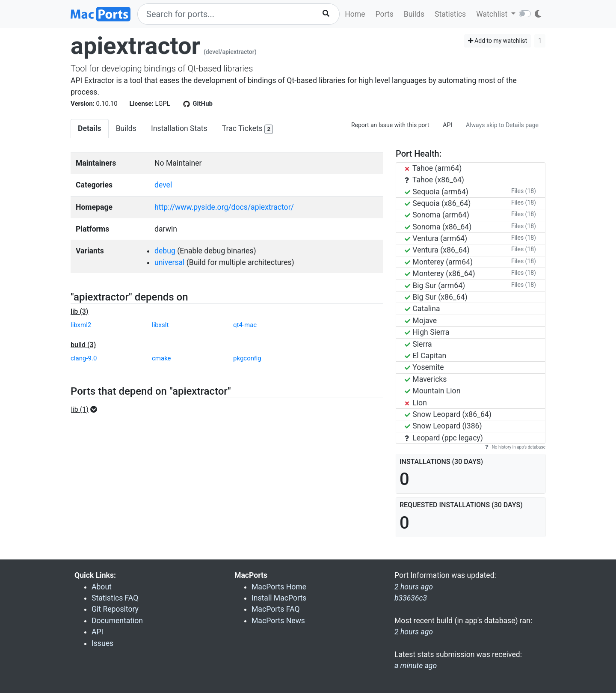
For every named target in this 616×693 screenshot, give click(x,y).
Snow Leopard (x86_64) (448, 414)
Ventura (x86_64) (437, 250)
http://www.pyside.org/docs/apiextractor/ (224, 207)
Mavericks (426, 379)
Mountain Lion (432, 391)
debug (165, 251)
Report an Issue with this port (390, 125)
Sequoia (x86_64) (438, 203)
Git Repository (115, 609)
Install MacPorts (279, 598)
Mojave (421, 321)
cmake (161, 358)
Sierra (418, 344)
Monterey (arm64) (439, 262)
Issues (102, 643)
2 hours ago (414, 632)
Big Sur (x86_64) (436, 297)
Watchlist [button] (493, 14)
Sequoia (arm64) (437, 192)
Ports (385, 14)
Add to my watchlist (498, 41)
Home (355, 14)
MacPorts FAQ (276, 609)
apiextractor (135, 46)
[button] (87, 410)
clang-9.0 (84, 358)
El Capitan (425, 356)
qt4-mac (245, 325)
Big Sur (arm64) (435, 286)
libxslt (160, 325)
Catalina (422, 309)
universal (169, 262)
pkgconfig (247, 358)
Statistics (450, 14)
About (102, 587)
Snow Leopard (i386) (443, 426)
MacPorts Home (279, 587)
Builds (414, 14)
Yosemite (424, 367)
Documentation (117, 621)
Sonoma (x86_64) (438, 227)
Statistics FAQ (115, 598)
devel (163, 185)
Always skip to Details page (502, 125)
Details (90, 128)
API (447, 125)
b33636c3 (411, 598)
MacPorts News (278, 621)
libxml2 (81, 325)
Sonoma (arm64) (437, 215)
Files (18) (524, 191)
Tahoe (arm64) (433, 168)
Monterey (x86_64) (440, 274)
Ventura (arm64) (436, 238)
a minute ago (416, 666)
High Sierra (427, 332)
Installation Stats (179, 128)
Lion (416, 403)
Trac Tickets (248, 129)
